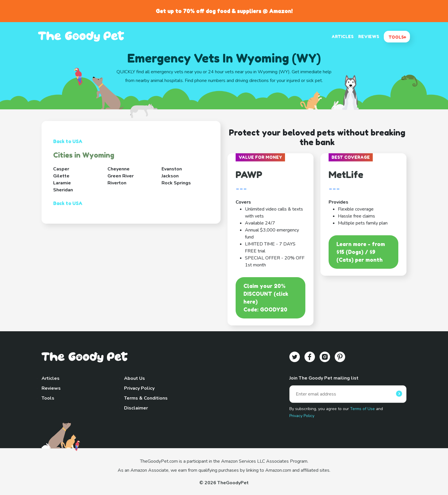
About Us (135, 378)
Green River (121, 176)
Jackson (170, 176)
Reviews (51, 388)
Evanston (172, 169)
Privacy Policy (139, 388)
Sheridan (63, 190)
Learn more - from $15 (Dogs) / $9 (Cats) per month (361, 252)
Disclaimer (136, 408)
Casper (61, 169)
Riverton (117, 183)
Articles (51, 378)
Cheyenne (119, 169)
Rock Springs (176, 183)
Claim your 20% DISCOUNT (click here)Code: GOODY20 (266, 298)
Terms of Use (362, 409)
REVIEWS (369, 36)
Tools (48, 398)
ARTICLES (343, 36)
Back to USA (68, 141)
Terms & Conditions (146, 398)
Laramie (62, 183)
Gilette (61, 176)
